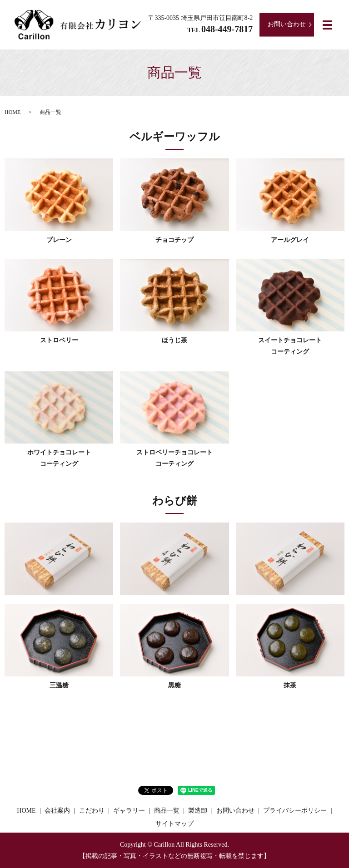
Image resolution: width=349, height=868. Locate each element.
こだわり (92, 811)
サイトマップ (174, 824)
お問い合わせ (287, 24)
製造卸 (198, 811)
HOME (12, 112)
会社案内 (57, 811)
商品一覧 (167, 811)
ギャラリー (129, 811)
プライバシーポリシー (295, 811)
